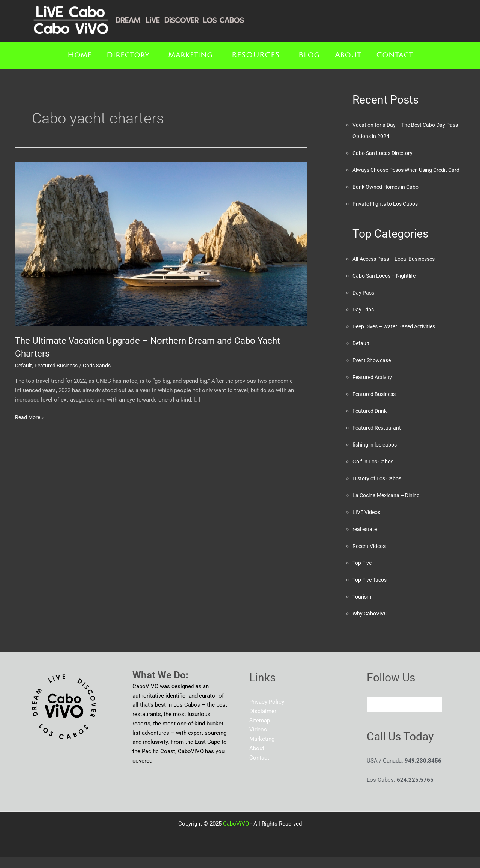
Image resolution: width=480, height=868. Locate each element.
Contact (394, 55)
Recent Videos (371, 557)
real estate (366, 540)
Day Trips (364, 321)
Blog (309, 55)
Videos (258, 741)
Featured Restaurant (378, 439)
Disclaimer (263, 722)
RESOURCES (256, 55)
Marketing (190, 55)
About (348, 55)
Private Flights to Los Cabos (388, 215)
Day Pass (364, 304)
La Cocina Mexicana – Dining (389, 507)
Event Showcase (373, 372)
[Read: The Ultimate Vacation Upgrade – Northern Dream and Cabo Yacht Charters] (161, 244)
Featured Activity (373, 388)
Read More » (31, 417)
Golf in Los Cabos (375, 473)
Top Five (363, 574)
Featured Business (59, 366)
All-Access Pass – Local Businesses (398, 270)
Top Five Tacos (371, 591)
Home (79, 55)
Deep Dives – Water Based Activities (398, 338)
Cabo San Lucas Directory (385, 153)
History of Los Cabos (379, 490)
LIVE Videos (368, 524)
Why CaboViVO (371, 625)
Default (24, 366)
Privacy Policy (267, 713)
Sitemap (260, 732)
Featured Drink (371, 422)
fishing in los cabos (377, 456)
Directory (128, 55)
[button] (130, 55)
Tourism (363, 608)
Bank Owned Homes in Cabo (388, 198)
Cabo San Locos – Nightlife (387, 287)
